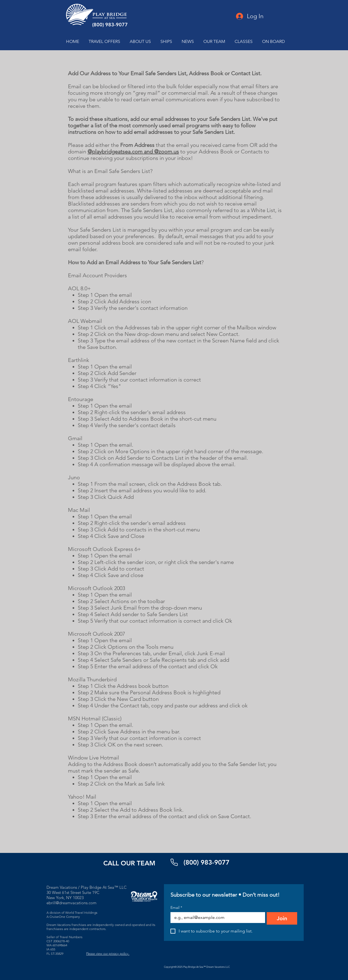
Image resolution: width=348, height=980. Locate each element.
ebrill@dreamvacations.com (72, 903)
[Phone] (174, 862)
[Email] (216, 918)
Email (176, 908)
